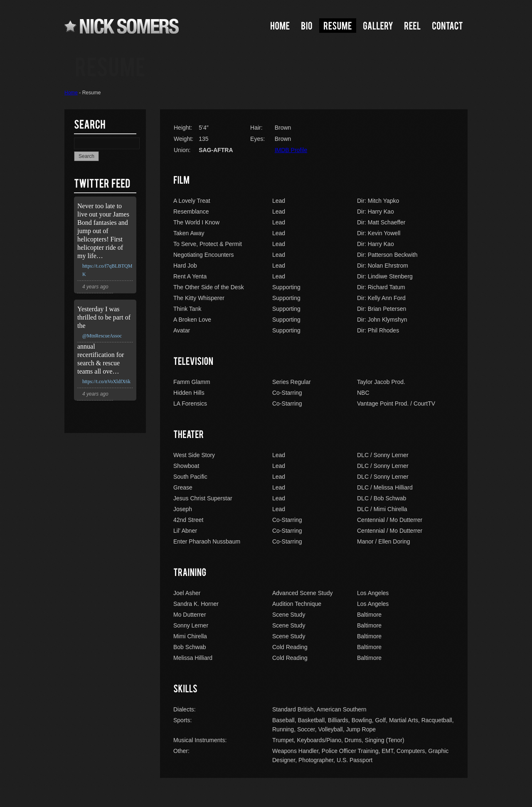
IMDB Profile (291, 150)
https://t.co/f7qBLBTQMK (107, 270)
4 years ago (95, 287)
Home (71, 93)
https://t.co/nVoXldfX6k (106, 381)
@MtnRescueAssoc (102, 336)
